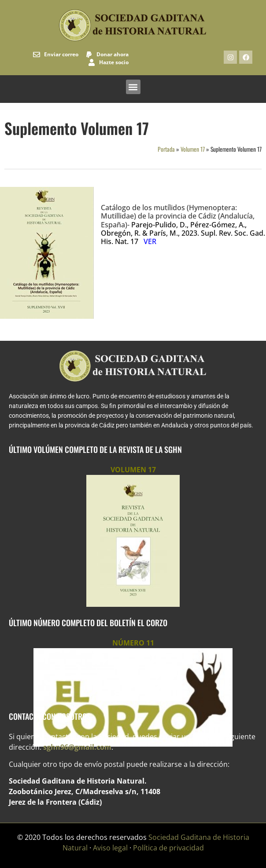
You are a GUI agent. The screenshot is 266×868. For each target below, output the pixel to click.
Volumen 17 (193, 149)
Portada (166, 149)
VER (150, 241)
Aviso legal (110, 848)
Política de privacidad (168, 848)
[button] (133, 87)
